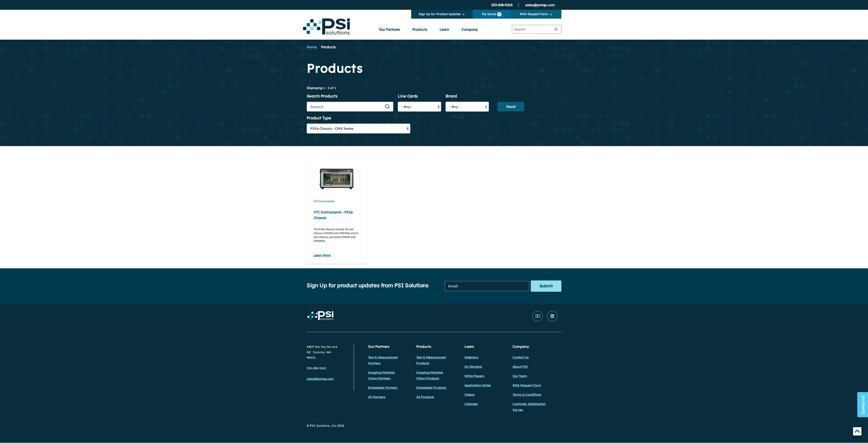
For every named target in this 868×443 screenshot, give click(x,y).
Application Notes (478, 385)
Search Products (322, 96)
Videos (469, 395)
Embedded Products (431, 388)
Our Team (520, 376)
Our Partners (390, 29)
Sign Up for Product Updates (440, 14)
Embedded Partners (383, 388)
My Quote (492, 14)
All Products (425, 397)
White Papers (474, 376)
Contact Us (521, 357)
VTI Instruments (324, 201)
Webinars (471, 357)
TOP (857, 432)
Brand (451, 96)
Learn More (322, 255)
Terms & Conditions (527, 395)
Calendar (471, 404)
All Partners (377, 397)
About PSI (520, 367)
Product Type (319, 118)
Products (420, 29)
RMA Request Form (534, 14)
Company (470, 29)
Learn (445, 29)
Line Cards (408, 96)
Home (312, 47)
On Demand (473, 367)
